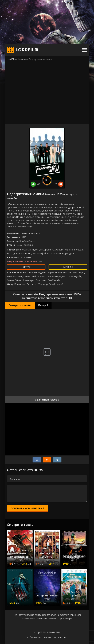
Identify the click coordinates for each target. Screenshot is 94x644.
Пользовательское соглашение (48, 637)
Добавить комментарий (27, 508)
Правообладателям (48, 632)
